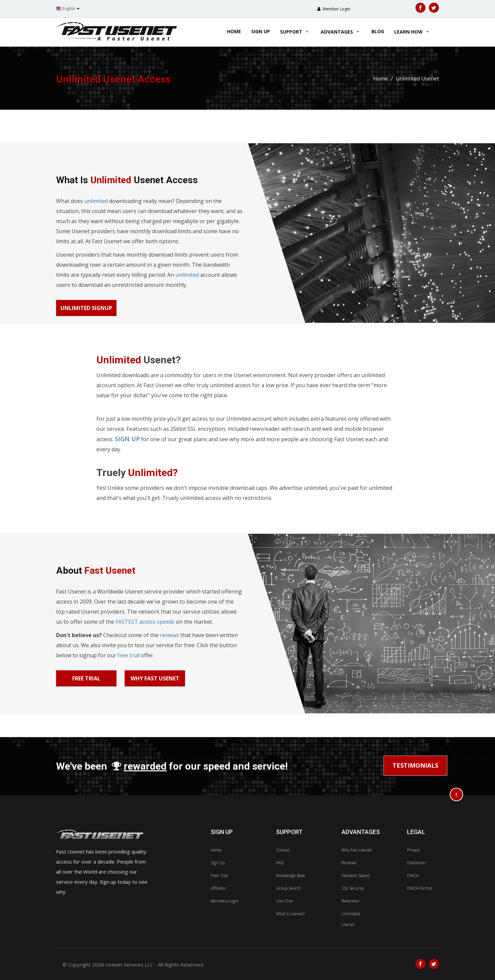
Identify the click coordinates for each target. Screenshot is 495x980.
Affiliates (218, 888)
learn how (413, 32)
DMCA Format (420, 888)
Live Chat (284, 901)
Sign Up (218, 863)
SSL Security (353, 888)
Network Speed (356, 875)
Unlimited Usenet (417, 79)
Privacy (413, 850)
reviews (169, 635)
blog (378, 31)
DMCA (413, 875)
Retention (350, 901)
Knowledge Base (291, 875)
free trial (128, 655)
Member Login (336, 9)
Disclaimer (417, 863)
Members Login (224, 901)
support (295, 32)
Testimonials (415, 765)
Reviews (349, 863)
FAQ (280, 863)
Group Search (288, 888)
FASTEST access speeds (145, 622)
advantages (341, 32)
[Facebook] (420, 8)
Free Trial (86, 678)
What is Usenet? (290, 914)
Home (234, 31)
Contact (283, 850)
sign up (261, 31)
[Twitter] (434, 8)
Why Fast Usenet (155, 678)
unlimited (96, 201)
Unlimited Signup (86, 308)
